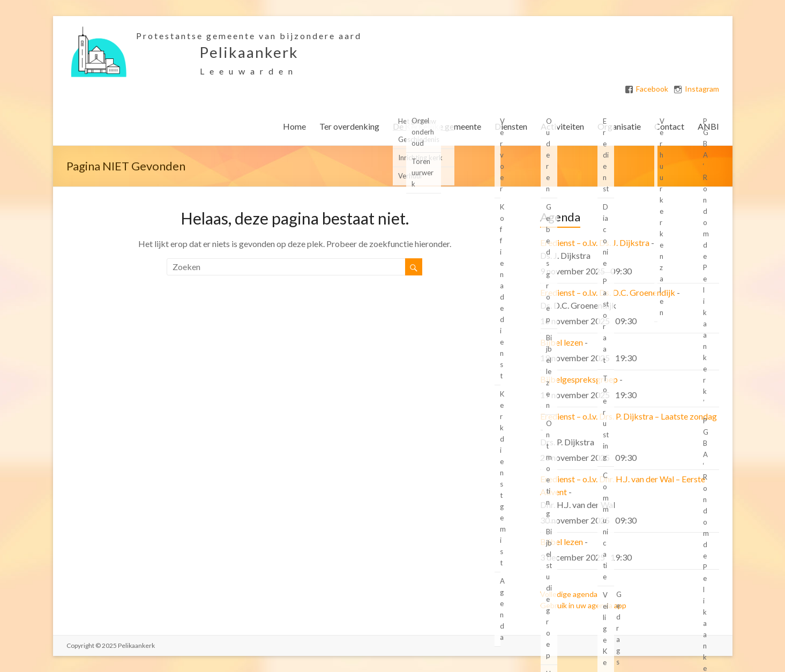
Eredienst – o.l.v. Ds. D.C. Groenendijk (608, 292)
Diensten (511, 126)
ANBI (708, 126)
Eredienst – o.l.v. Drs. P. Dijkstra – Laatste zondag (629, 416)
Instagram (702, 89)
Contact (669, 126)
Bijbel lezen (562, 342)
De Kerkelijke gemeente (437, 126)
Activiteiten (562, 126)
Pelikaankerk (249, 52)
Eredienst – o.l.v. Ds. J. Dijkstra (595, 242)
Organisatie (619, 126)
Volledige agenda (569, 594)
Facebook (652, 89)
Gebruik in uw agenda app (583, 605)
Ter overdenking (349, 126)
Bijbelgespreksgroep (579, 379)
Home (294, 126)
